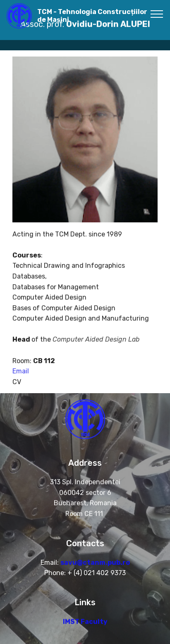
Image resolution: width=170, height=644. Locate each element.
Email (21, 376)
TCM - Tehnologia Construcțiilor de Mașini (92, 16)
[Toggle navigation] (157, 14)
